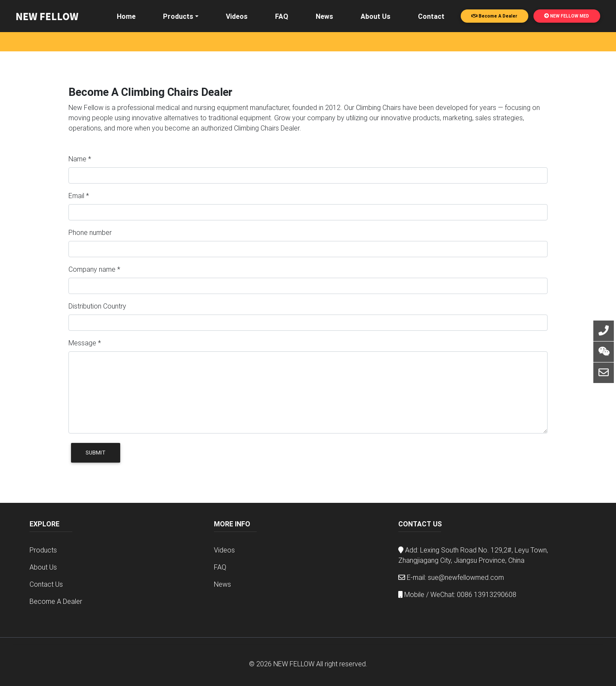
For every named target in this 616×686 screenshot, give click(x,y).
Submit (96, 453)
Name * (80, 159)
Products (178, 16)
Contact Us (46, 584)
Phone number (90, 232)
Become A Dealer (494, 16)
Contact (431, 16)
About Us (376, 16)
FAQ (282, 16)
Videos (237, 16)
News (324, 16)
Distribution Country (97, 306)
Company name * (94, 269)
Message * (85, 343)
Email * (79, 196)
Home (126, 16)
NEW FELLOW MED (567, 16)
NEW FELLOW (294, 664)
